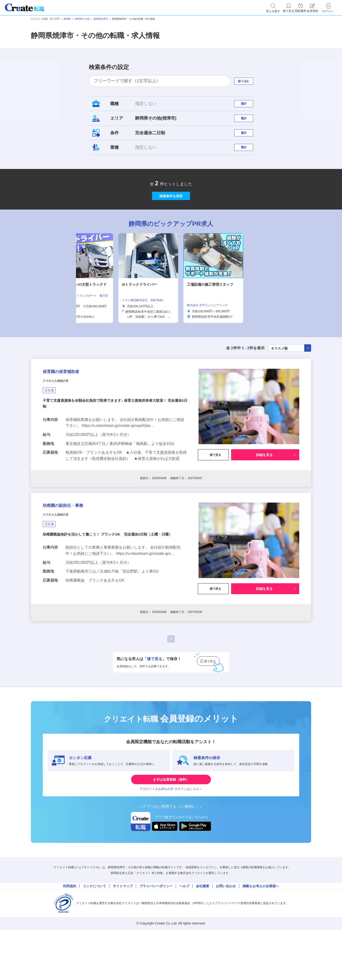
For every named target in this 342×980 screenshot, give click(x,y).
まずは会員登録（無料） (171, 818)
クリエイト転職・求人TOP (45, 19)
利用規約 (70, 933)
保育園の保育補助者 (71, 404)
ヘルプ (184, 933)
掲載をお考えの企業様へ (261, 933)
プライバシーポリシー (156, 933)
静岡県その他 (82, 19)
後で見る (213, 490)
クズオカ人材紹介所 (62, 416)
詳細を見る (264, 490)
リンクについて (95, 933)
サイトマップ (123, 933)
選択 (248, 106)
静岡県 (67, 19)
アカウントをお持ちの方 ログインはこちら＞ (171, 832)
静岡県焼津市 (101, 19)
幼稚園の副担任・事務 (74, 546)
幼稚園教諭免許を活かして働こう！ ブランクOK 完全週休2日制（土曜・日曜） (112, 579)
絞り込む (248, 81)
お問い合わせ (226, 933)
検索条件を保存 (171, 218)
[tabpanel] (171, 305)
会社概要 (203, 933)
